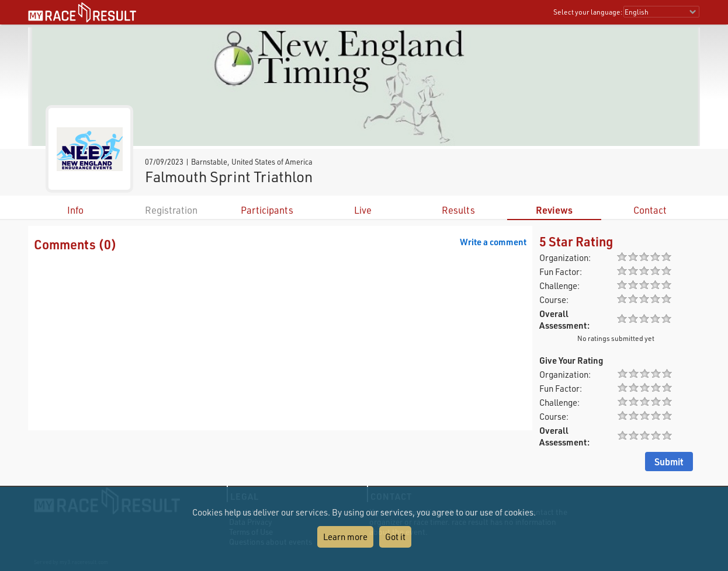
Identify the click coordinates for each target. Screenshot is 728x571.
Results (458, 210)
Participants (267, 210)
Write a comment (493, 242)
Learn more (345, 537)
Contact (650, 210)
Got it (395, 537)
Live (363, 210)
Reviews (554, 210)
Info (75, 210)
